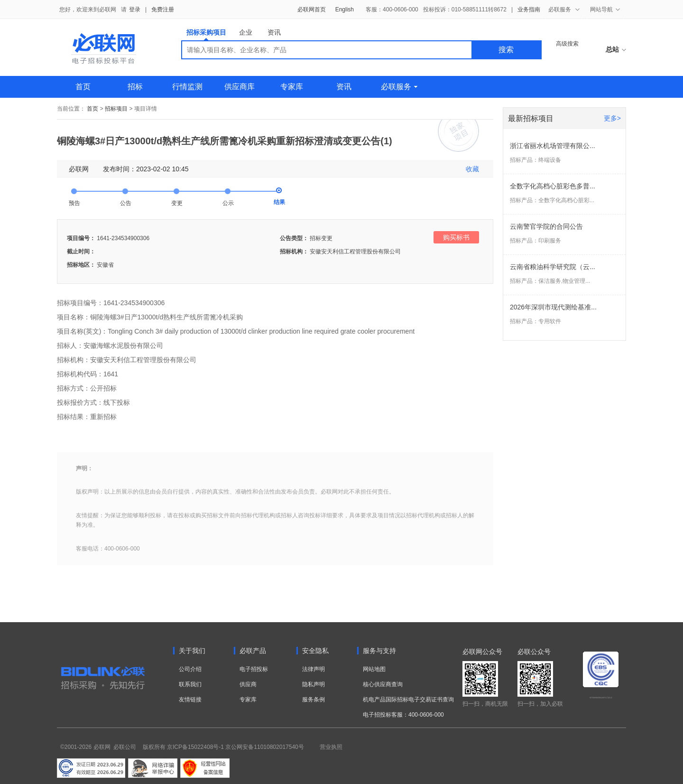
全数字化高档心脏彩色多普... (553, 186)
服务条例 (314, 700)
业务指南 (529, 9)
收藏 (472, 169)
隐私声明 (314, 684)
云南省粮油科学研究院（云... (553, 267)
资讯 (274, 32)
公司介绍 (190, 669)
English (345, 9)
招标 (135, 87)
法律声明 (314, 669)
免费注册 (163, 9)
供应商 (248, 684)
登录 (135, 9)
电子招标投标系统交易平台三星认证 (601, 698)
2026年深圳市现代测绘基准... (553, 307)
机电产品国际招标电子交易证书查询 (408, 700)
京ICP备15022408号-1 (195, 747)
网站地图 (374, 669)
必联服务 (399, 87)
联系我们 (190, 684)
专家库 (292, 87)
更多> (612, 118)
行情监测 (187, 87)
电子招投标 (254, 669)
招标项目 (116, 109)
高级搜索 (567, 44)
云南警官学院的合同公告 (546, 226)
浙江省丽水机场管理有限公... (553, 146)
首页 (83, 87)
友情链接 (190, 700)
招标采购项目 (206, 34)
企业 (246, 32)
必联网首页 (312, 9)
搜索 (506, 50)
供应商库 (240, 87)
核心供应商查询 (383, 684)
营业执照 (331, 747)
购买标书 (456, 237)
